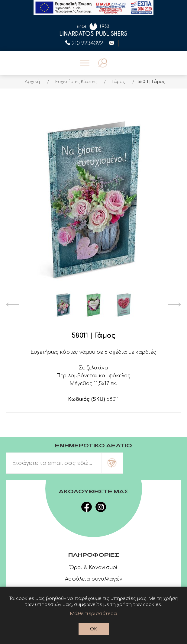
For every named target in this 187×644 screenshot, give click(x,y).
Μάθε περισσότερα (94, 614)
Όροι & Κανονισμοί (94, 568)
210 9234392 (84, 43)
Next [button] (174, 304)
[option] (63, 304)
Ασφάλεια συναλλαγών (94, 579)
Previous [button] (13, 304)
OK (93, 629)
